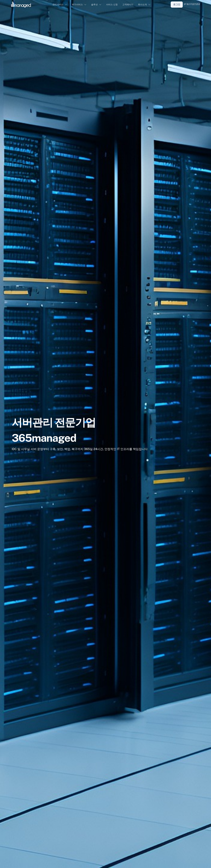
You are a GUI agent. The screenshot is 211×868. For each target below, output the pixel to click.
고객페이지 (128, 4)
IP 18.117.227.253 (192, 4)
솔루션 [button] (94, 4)
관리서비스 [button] (58, 4)
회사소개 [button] (142, 4)
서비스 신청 (112, 4)
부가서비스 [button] (77, 4)
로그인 (177, 4)
